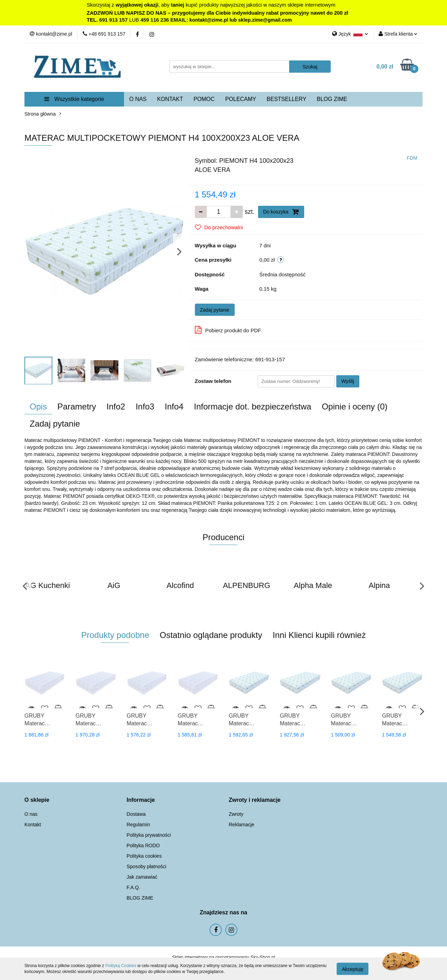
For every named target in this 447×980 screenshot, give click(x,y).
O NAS (138, 99)
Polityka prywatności (149, 835)
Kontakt (33, 825)
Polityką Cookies (121, 966)
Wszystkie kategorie (74, 99)
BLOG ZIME (332, 99)
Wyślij (348, 381)
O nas (31, 814)
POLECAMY (241, 99)
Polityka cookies (144, 856)
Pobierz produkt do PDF (228, 330)
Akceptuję (353, 969)
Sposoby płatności (147, 866)
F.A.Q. (134, 887)
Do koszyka (281, 212)
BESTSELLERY (287, 99)
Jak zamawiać (142, 877)
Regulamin (138, 825)
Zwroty (236, 814)
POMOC (204, 99)
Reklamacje (241, 825)
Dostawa (136, 814)
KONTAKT (170, 99)
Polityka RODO (143, 845)
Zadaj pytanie (215, 310)
